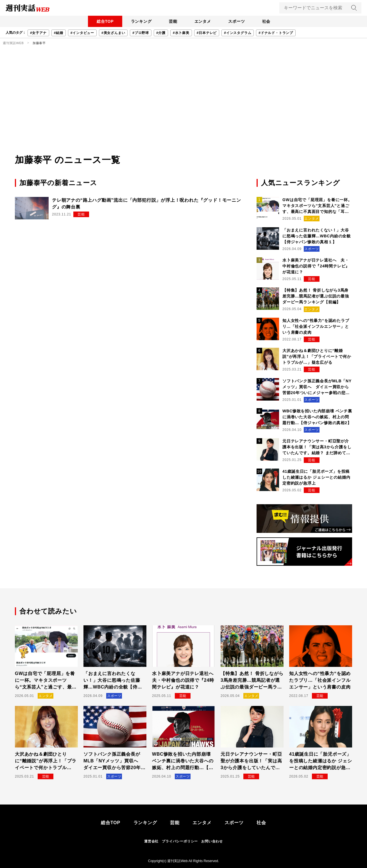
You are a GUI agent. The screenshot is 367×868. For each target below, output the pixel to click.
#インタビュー (82, 33)
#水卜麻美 (181, 33)
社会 (268, 21)
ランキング (140, 21)
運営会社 (151, 841)
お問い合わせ (212, 841)
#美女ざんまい (113, 33)
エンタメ (203, 21)
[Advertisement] (183, 111)
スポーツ (238, 21)
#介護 (161, 33)
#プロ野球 (141, 33)
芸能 (173, 21)
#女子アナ (38, 33)
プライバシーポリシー (180, 841)
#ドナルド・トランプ (276, 33)
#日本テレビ (207, 33)
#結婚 (59, 33)
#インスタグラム (238, 33)
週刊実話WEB (13, 43)
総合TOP (103, 21)
